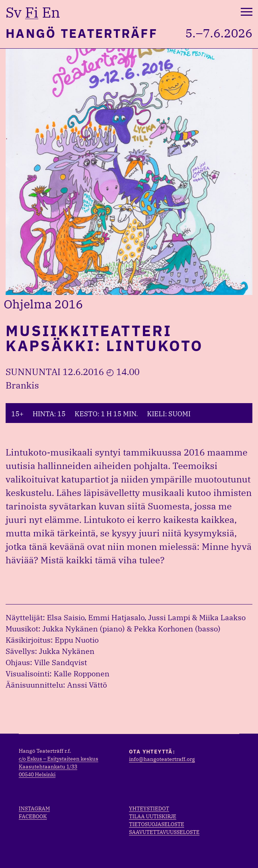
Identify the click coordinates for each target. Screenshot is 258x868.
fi (32, 12)
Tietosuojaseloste (157, 824)
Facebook (33, 816)
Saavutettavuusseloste (164, 832)
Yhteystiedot (149, 808)
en (51, 12)
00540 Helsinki (37, 774)
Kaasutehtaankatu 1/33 (48, 767)
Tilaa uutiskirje (153, 816)
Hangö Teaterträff (82, 33)
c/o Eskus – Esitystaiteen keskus (58, 759)
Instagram (34, 808)
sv (13, 12)
